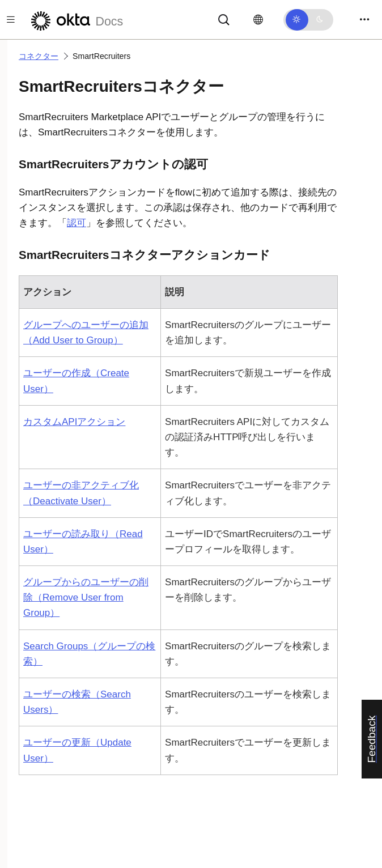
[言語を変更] (258, 20)
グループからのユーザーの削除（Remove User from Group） (86, 597)
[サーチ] (224, 19)
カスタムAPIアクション (74, 422)
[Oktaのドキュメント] (75, 20)
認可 (77, 223)
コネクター (39, 56)
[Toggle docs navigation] (11, 20)
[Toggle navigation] (364, 20)
